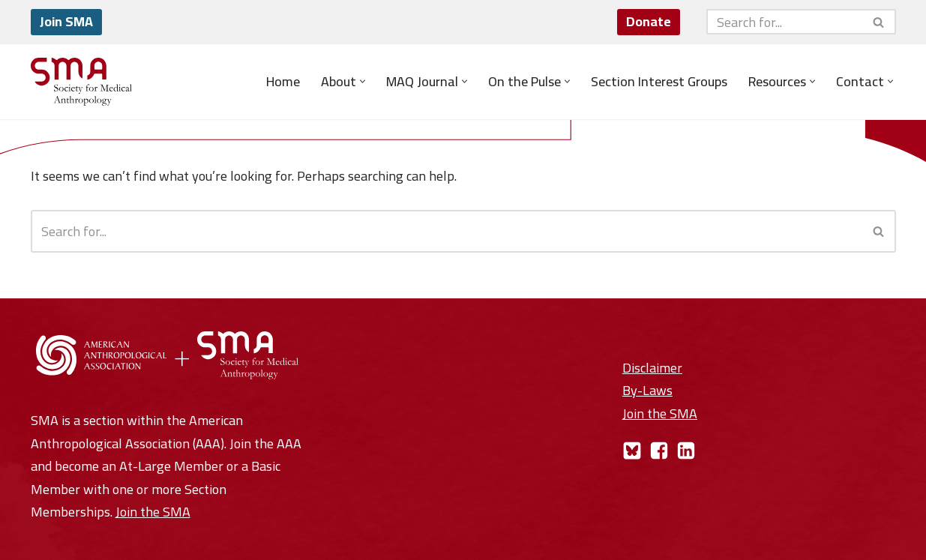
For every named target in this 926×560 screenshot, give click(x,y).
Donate (649, 21)
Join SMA (66, 21)
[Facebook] (659, 451)
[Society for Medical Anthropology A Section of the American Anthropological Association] (81, 82)
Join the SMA (153, 512)
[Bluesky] (632, 451)
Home (283, 82)
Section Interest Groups (659, 82)
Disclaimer (652, 368)
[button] (363, 81)
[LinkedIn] (686, 451)
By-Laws (647, 390)
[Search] (784, 22)
